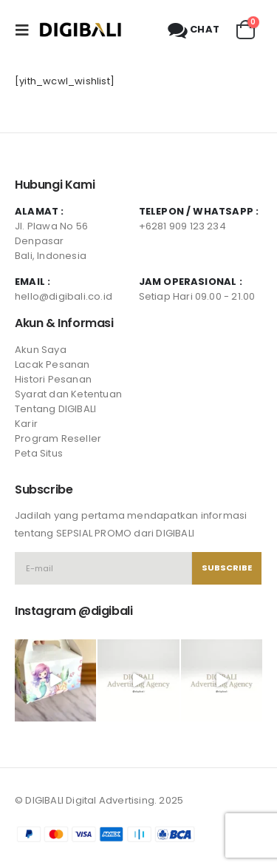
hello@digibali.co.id (64, 296)
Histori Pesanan (53, 379)
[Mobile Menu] (27, 30)
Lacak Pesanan (52, 364)
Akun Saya (41, 350)
